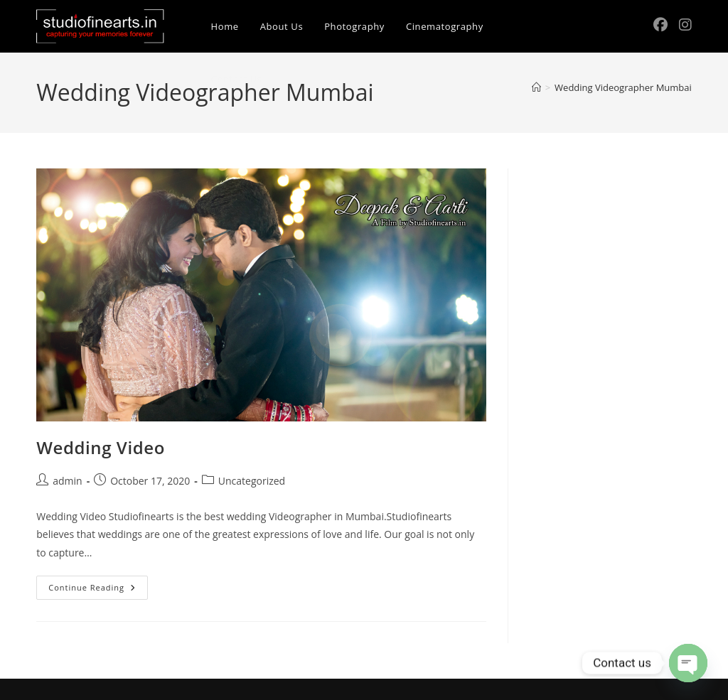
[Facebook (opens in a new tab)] (660, 25)
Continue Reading (98, 590)
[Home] (536, 87)
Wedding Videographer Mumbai (623, 87)
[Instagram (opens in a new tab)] (685, 25)
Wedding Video (101, 447)
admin (67, 481)
